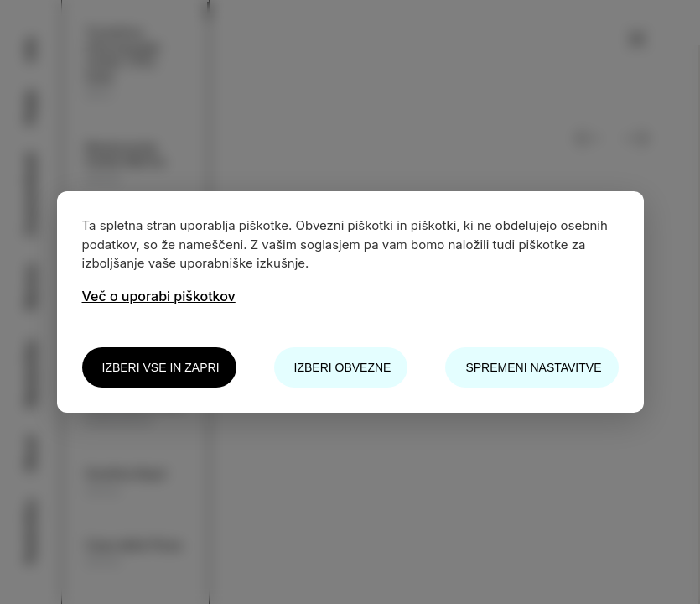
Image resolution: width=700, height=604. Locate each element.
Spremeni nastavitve (533, 367)
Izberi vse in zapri (161, 367)
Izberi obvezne (343, 367)
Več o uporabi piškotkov (159, 296)
